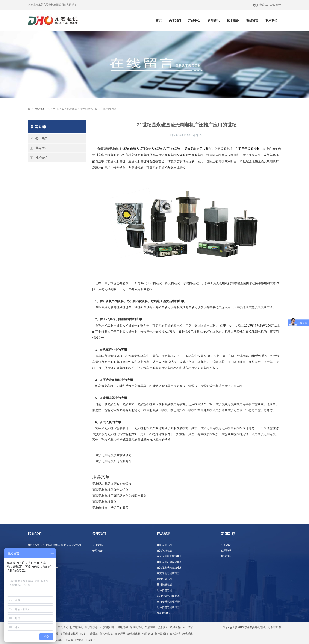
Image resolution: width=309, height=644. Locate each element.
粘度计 (84, 634)
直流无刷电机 (267, 161)
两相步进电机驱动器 (168, 596)
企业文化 (97, 545)
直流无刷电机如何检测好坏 (114, 461)
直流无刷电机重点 (104, 502)
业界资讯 (41, 148)
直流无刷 (216, 283)
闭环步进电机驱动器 (168, 607)
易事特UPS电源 (64, 640)
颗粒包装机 (106, 634)
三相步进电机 (164, 585)
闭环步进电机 (164, 590)
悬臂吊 (94, 634)
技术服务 (233, 20)
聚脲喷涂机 (136, 627)
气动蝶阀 (150, 627)
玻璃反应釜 (134, 634)
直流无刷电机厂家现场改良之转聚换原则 (119, 496)
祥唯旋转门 (161, 634)
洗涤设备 (163, 627)
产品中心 (194, 20)
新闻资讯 (214, 20)
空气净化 (63, 627)
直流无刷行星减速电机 (170, 562)
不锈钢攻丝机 (108, 627)
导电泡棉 (123, 627)
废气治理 (175, 634)
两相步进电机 (164, 579)
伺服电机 (143, 155)
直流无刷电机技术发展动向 (114, 455)
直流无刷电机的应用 (166, 326)
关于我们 (175, 20)
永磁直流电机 (164, 356)
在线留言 (252, 20)
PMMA (79, 640)
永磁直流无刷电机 (109, 149)
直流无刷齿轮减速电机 (170, 556)
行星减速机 (163, 613)
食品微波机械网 (69, 634)
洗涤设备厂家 (178, 627)
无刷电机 (40, 109)
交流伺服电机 (223, 149)
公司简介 (97, 551)
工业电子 (90, 640)
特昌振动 (148, 634)
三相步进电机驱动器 (168, 602)
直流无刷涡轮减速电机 (170, 568)
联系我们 (271, 20)
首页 (159, 20)
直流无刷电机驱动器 (168, 573)
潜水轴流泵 (91, 627)
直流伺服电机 (167, 155)
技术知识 (41, 158)
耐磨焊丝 (120, 634)
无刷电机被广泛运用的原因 (110, 508)
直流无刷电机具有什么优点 (110, 490)
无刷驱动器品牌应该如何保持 (112, 484)
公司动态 (53, 109)
